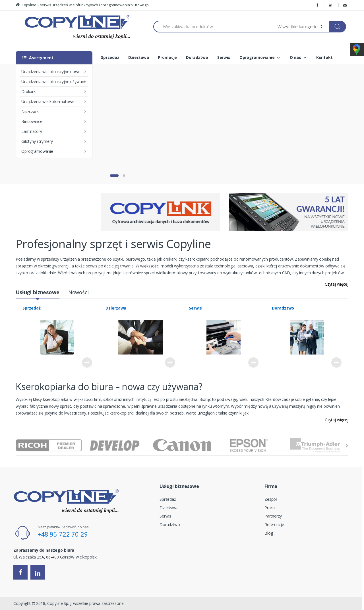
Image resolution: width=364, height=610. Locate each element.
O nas (295, 57)
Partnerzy (273, 516)
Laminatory (32, 131)
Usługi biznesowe (38, 292)
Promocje (167, 57)
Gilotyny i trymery (37, 141)
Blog (269, 533)
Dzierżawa (139, 57)
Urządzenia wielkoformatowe (48, 101)
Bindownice (32, 121)
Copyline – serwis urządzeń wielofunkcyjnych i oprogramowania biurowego (82, 5)
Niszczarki (30, 111)
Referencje (274, 525)
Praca (270, 508)
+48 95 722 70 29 (63, 534)
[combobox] (212, 27)
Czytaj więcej (337, 284)
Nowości (78, 292)
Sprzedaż (110, 57)
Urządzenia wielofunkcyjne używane (54, 82)
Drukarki (29, 91)
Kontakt (324, 57)
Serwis (224, 57)
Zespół (271, 499)
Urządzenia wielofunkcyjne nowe (51, 72)
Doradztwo (197, 57)
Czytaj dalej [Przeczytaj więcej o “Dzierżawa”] (170, 362)
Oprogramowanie (37, 151)
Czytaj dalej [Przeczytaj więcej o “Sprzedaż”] (87, 362)
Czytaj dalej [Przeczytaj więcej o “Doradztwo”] (336, 362)
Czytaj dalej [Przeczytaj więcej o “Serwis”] (253, 362)
